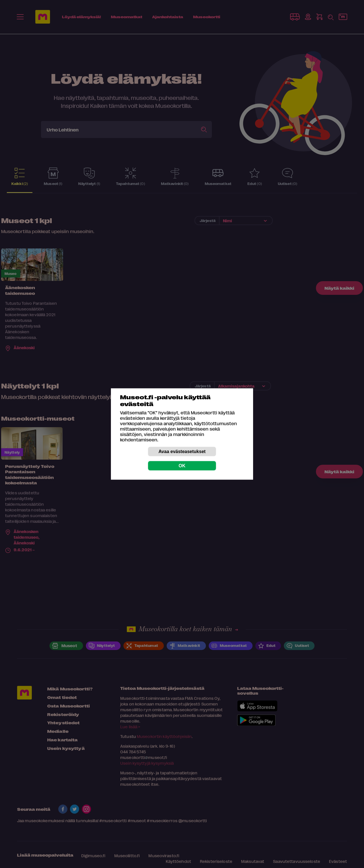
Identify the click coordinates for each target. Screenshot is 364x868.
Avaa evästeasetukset (182, 452)
